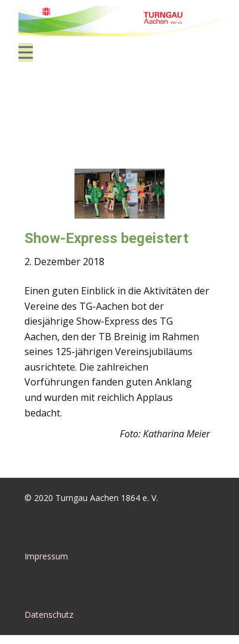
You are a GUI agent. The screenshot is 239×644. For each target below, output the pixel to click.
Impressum (46, 556)
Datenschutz (49, 615)
